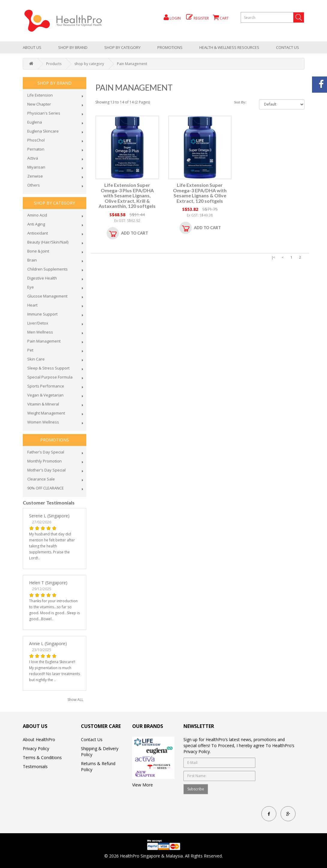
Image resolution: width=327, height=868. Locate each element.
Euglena (35, 122)
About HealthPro (39, 739)
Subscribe (196, 789)
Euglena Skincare (43, 131)
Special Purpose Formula (50, 377)
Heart (32, 305)
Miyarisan (36, 167)
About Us (32, 47)
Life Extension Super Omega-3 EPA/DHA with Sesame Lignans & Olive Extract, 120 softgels (200, 193)
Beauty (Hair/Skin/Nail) (48, 242)
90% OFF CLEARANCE (46, 488)
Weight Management (46, 413)
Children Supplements (48, 269)
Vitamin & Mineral (43, 404)
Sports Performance (46, 386)
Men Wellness (40, 332)
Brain (32, 260)
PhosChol (36, 140)
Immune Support (42, 314)
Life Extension (40, 95)
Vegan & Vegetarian (45, 395)
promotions (170, 47)
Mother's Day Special (46, 470)
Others (34, 185)
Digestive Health (42, 278)
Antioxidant (38, 233)
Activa (33, 158)
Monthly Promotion (45, 461)
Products (54, 64)
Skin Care (36, 359)
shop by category (122, 47)
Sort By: (240, 102)
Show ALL (75, 700)
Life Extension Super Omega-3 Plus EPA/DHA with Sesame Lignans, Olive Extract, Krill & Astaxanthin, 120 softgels (127, 195)
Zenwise (35, 176)
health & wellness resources (229, 47)
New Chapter (39, 104)
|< (273, 257)
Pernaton (36, 149)
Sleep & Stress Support (48, 368)
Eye (31, 287)
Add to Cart (135, 233)
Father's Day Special (46, 452)
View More (143, 785)
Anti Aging (36, 224)
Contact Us (288, 47)
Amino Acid (37, 215)
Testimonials (35, 766)
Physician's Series (44, 113)
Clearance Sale (41, 479)
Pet (30, 350)
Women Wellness (43, 422)
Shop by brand (73, 47)
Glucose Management (47, 296)
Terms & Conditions (42, 757)
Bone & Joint (38, 251)
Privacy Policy (36, 748)
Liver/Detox (38, 323)
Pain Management (132, 64)
